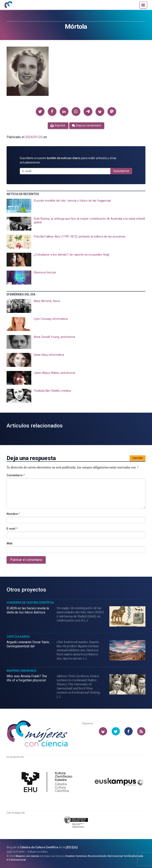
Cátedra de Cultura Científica (39, 847)
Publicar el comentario (26, 560)
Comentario (16, 475)
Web (9, 543)
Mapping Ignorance (22, 671)
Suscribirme (121, 171)
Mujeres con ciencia (27, 856)
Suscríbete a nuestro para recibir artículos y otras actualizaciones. (68, 160)
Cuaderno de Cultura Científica (30, 603)
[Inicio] (8, 5)
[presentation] (76, 206)
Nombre (13, 514)
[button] (40, 111)
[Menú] (143, 5)
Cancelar (138, 458)
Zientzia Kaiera (18, 637)
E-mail (12, 529)
